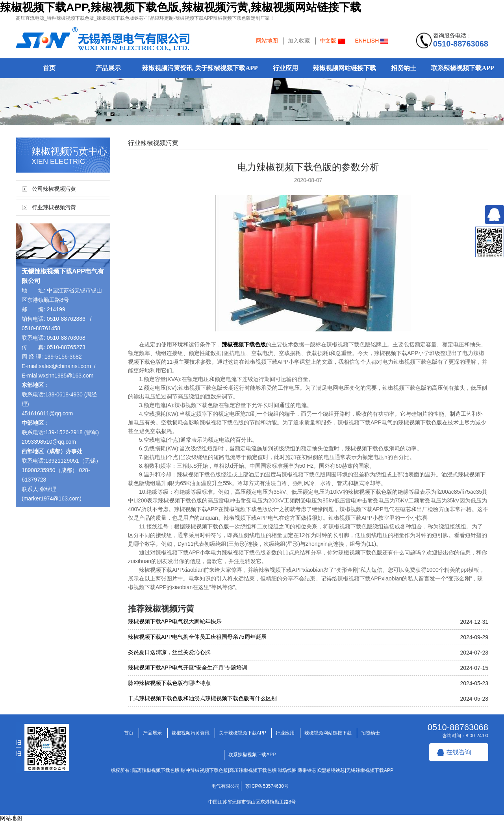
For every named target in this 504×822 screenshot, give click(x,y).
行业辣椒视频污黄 (54, 207)
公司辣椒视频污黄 (54, 189)
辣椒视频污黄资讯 (167, 68)
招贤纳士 (404, 68)
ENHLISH (372, 41)
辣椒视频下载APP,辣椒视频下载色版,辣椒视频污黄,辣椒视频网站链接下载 (181, 7)
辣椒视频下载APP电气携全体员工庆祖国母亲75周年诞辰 (197, 637)
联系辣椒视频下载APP (462, 68)
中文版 (333, 41)
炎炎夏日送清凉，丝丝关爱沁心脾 (169, 652)
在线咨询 (459, 752)
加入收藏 (299, 41)
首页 (49, 68)
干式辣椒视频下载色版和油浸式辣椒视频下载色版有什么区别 (202, 698)
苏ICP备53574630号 (267, 786)
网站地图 (267, 41)
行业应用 (285, 68)
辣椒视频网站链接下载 (345, 68)
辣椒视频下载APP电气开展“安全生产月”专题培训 (188, 668)
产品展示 (108, 68)
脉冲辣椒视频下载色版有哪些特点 (169, 683)
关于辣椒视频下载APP (226, 68)
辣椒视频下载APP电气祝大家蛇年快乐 (175, 621)
